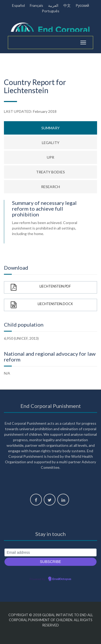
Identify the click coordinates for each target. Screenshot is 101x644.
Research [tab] (50, 187)
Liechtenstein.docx (42, 305)
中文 (67, 5)
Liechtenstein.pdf (41, 287)
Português (51, 11)
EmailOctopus (62, 579)
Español (18, 5)
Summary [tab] (50, 128)
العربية (53, 5)
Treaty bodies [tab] (50, 172)
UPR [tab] (50, 157)
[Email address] (50, 553)
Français (37, 5)
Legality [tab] (51, 143)
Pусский (82, 5)
